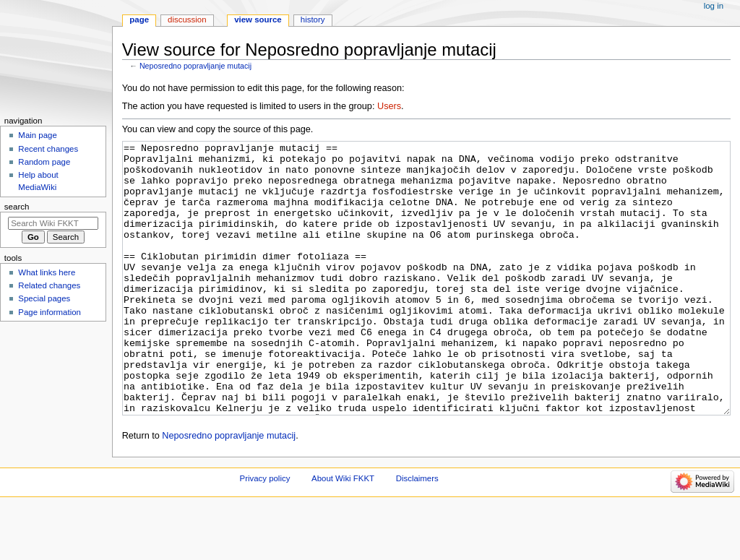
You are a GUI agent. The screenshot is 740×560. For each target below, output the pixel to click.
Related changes (49, 285)
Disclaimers (417, 533)
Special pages (44, 298)
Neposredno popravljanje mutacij (195, 66)
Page (139, 20)
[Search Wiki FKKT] (53, 223)
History (313, 20)
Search (17, 207)
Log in (714, 6)
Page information (50, 312)
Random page (44, 162)
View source (258, 20)
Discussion (187, 20)
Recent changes (48, 149)
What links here (47, 272)
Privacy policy (265, 533)
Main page (38, 135)
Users (389, 106)
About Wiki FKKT (343, 533)
